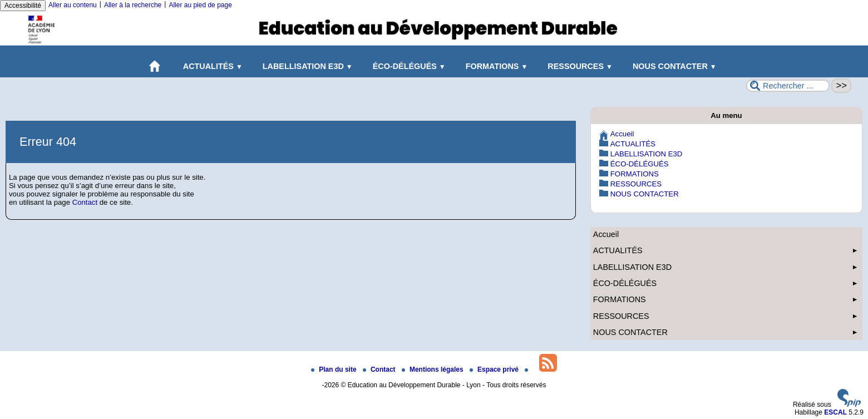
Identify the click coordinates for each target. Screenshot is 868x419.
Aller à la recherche (133, 5)
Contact (85, 202)
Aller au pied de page (200, 5)
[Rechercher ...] (788, 86)
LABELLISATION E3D (305, 66)
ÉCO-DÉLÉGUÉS (407, 66)
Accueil (622, 134)
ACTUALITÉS (211, 66)
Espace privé (495, 369)
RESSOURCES (578, 66)
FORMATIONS (495, 66)
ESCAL (835, 412)
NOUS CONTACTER (672, 66)
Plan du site (335, 369)
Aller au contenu (73, 5)
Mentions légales (433, 369)
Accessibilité (23, 6)
